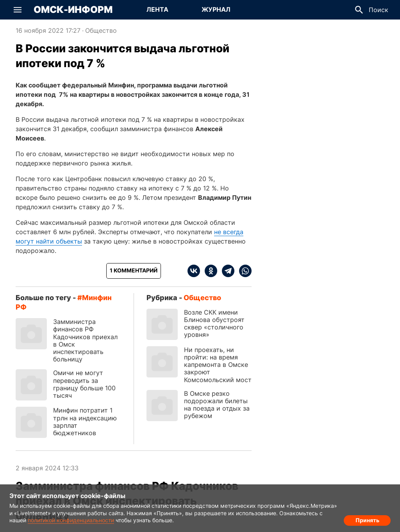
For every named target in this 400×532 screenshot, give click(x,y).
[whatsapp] (243, 271)
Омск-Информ (73, 10)
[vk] (194, 271)
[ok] (209, 271)
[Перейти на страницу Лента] (157, 10)
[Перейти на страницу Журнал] (216, 10)
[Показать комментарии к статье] (134, 271)
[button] (18, 10)
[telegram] (226, 271)
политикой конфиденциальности (71, 520)
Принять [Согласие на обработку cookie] (367, 519)
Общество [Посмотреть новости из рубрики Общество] (101, 30)
